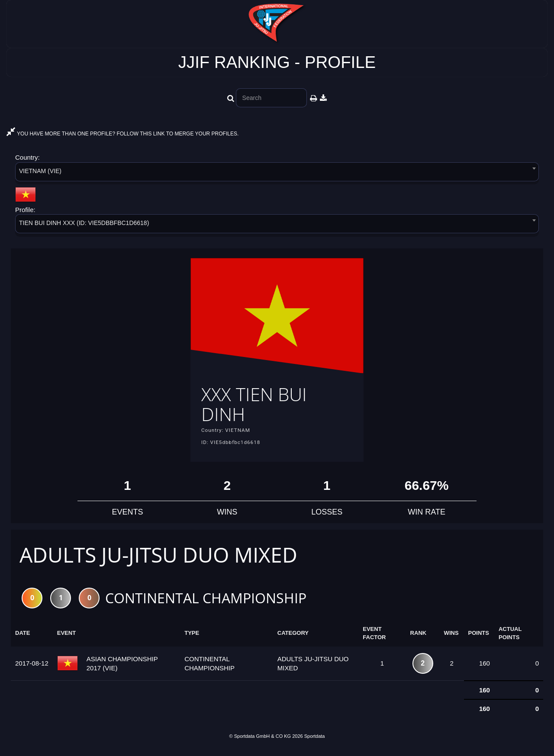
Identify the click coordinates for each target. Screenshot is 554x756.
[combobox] (277, 173)
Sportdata (315, 742)
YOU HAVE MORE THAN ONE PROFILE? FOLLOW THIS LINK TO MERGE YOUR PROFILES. (122, 134)
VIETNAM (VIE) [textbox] (40, 171)
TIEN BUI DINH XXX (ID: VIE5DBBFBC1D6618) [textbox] (84, 223)
